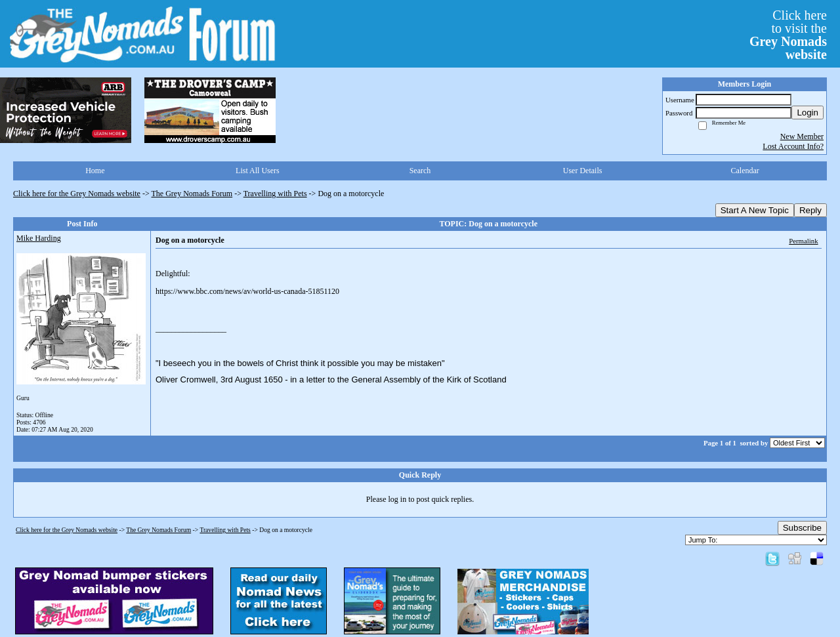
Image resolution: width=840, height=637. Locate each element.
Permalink (803, 241)
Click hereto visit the (788, 35)
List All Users (258, 171)
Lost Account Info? (793, 146)
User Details (583, 171)
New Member (802, 136)
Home (95, 171)
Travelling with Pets (275, 194)
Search (420, 171)
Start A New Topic (755, 210)
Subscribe (802, 528)
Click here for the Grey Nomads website (77, 194)
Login (808, 113)
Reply (810, 210)
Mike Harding (39, 238)
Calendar (745, 171)
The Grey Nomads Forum (192, 194)
